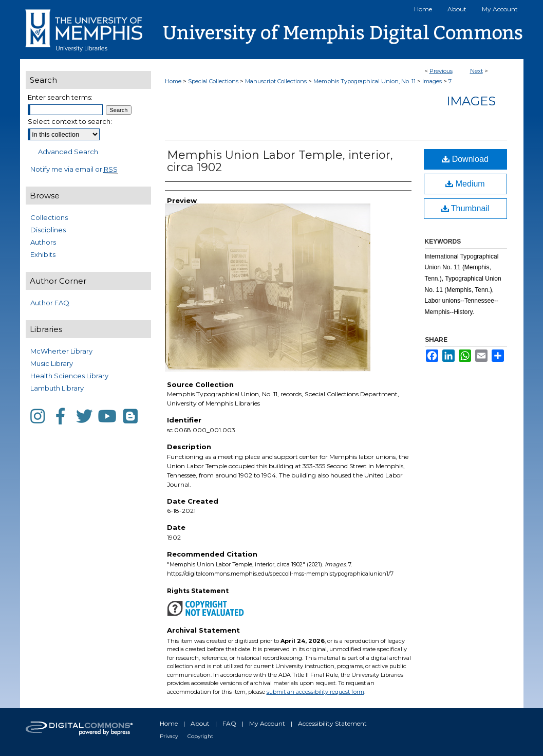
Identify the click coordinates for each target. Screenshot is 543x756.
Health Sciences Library (69, 376)
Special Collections (213, 81)
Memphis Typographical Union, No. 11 (364, 81)
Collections (49, 217)
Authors (43, 242)
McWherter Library (61, 351)
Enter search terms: (60, 97)
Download (465, 159)
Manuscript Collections (276, 81)
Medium (465, 184)
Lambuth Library (57, 388)
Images (432, 81)
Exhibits (43, 254)
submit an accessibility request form (315, 692)
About (200, 723)
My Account (267, 723)
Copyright (200, 736)
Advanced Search (68, 152)
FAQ (229, 723)
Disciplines (48, 230)
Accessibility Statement (332, 723)
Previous (441, 71)
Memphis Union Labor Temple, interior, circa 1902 (280, 161)
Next (476, 71)
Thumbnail (465, 208)
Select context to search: (70, 121)
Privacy (169, 736)
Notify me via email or (74, 169)
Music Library (52, 363)
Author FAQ (50, 303)
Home (173, 81)
